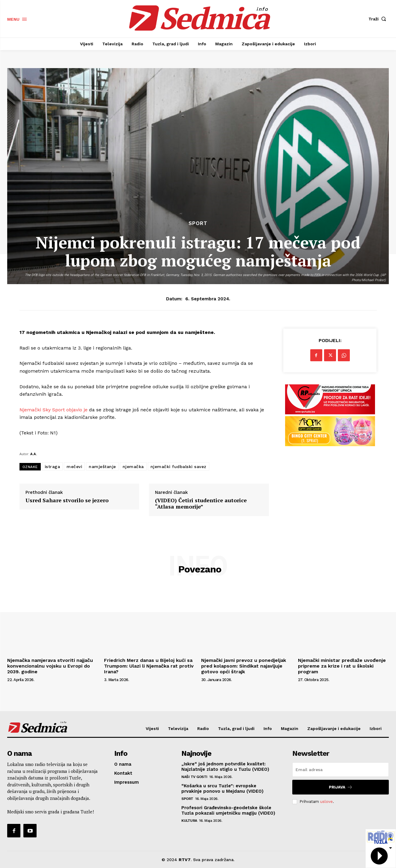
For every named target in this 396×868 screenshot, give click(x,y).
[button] (379, 19)
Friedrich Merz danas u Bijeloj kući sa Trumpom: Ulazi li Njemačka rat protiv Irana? (149, 666)
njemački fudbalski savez (179, 467)
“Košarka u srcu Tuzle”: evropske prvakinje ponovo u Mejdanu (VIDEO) (222, 788)
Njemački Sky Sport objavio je (54, 410)
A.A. (34, 454)
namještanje (102, 467)
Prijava (341, 787)
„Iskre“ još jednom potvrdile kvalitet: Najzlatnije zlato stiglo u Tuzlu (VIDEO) (225, 767)
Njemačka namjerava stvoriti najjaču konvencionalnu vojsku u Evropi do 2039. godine (50, 666)
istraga (52, 467)
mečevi (74, 467)
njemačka (133, 467)
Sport (198, 223)
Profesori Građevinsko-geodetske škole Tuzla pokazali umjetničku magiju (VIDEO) (228, 810)
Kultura (189, 821)
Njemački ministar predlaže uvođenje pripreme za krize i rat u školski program (342, 666)
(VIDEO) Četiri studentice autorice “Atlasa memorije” (201, 504)
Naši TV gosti (194, 777)
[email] (341, 770)
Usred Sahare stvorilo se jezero (67, 500)
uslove (326, 802)
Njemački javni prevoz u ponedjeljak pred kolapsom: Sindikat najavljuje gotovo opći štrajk (244, 666)
